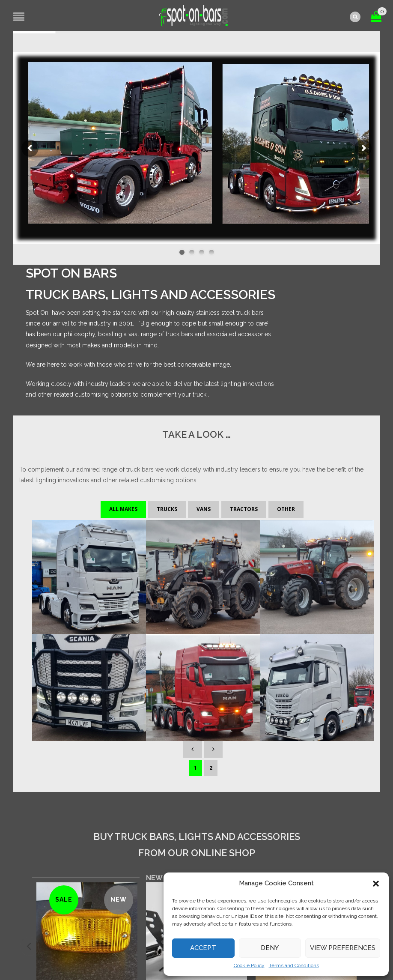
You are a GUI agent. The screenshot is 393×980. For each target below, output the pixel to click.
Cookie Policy (249, 965)
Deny (270, 948)
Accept (203, 948)
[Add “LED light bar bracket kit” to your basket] (197, 800)
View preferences (343, 948)
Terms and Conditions (294, 965)
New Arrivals (172, 659)
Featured (229, 659)
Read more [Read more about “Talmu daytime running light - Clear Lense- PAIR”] (306, 808)
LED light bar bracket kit (196, 768)
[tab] (172, 659)
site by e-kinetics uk (149, 950)
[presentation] (29, 727)
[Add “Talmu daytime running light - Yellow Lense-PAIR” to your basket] (87, 808)
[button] (376, 884)
